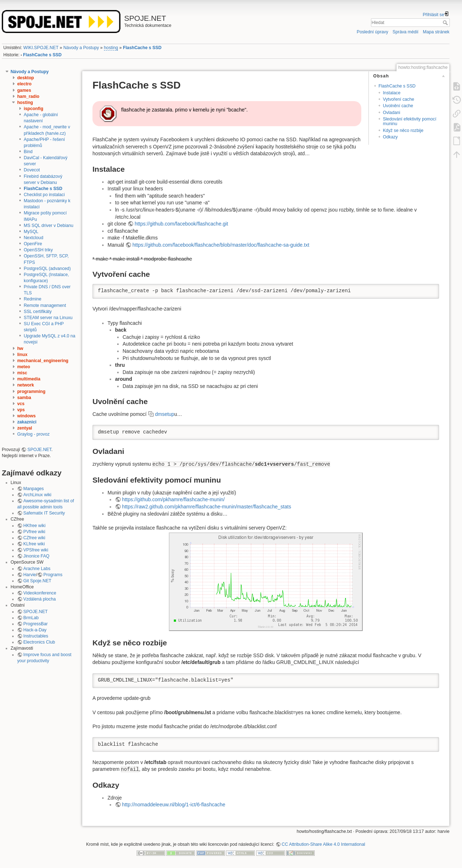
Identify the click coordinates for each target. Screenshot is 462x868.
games (24, 90)
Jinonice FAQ (36, 556)
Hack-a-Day (35, 630)
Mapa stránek (436, 32)
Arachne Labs (37, 569)
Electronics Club (39, 642)
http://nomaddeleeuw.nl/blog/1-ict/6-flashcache (174, 805)
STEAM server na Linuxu (48, 318)
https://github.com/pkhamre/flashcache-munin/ (173, 499)
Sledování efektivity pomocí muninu (409, 121)
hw (20, 348)
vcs (21, 404)
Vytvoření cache (398, 99)
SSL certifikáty (38, 312)
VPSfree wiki (36, 550)
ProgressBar (35, 624)
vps (21, 410)
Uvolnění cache (398, 106)
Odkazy (390, 137)
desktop (26, 78)
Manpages (34, 489)
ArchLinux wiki (37, 495)
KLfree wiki (34, 544)
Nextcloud (33, 238)
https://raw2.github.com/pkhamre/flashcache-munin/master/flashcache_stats (207, 507)
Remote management (45, 305)
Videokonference (40, 593)
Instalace (392, 93)
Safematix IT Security (44, 513)
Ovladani (391, 113)
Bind (28, 152)
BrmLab (31, 618)
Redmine (32, 299)
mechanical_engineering (43, 361)
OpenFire (33, 244)
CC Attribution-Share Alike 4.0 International (323, 844)
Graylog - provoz (34, 434)
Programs (53, 575)
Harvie (30, 575)
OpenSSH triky (38, 250)
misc (22, 373)
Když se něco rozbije (403, 131)
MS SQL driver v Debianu (48, 226)
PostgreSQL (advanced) (47, 269)
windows (27, 416)
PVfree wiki (34, 532)
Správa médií (405, 32)
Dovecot (32, 170)
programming (31, 392)
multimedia (29, 379)
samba (24, 398)
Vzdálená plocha (40, 599)
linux (22, 355)
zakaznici (27, 422)
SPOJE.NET (40, 450)
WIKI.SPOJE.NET (41, 48)
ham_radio (28, 96)
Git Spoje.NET (37, 581)
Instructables (36, 636)
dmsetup (165, 414)
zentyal (25, 428)
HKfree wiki (34, 526)
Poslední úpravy (372, 32)
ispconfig (33, 109)
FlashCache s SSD (142, 48)
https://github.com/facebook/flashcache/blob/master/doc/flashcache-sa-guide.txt (221, 245)
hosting (111, 48)
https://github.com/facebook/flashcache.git (182, 224)
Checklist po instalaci (44, 195)
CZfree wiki (34, 538)
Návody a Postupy (81, 48)
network (26, 385)
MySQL (31, 232)
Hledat (446, 23)
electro (24, 84)
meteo (24, 367)
